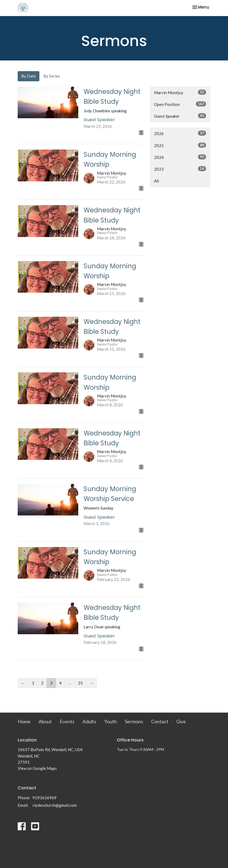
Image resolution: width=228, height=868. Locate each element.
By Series (52, 76)
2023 (180, 169)
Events (67, 721)
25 (80, 683)
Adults (89, 721)
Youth (111, 721)
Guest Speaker (180, 116)
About (45, 721)
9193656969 (44, 798)
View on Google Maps (37, 768)
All (156, 181)
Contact (160, 721)
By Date (29, 76)
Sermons (134, 721)
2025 (180, 145)
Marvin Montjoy (180, 92)
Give (181, 721)
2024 (180, 157)
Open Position (180, 104)
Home (24, 721)
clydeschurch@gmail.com (55, 805)
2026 (180, 133)
